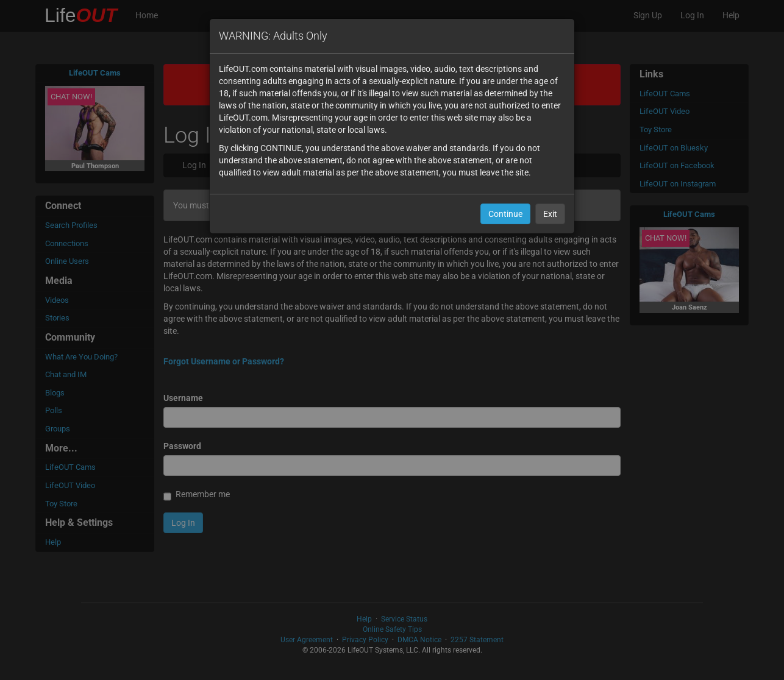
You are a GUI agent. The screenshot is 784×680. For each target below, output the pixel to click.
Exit (550, 214)
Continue (505, 214)
